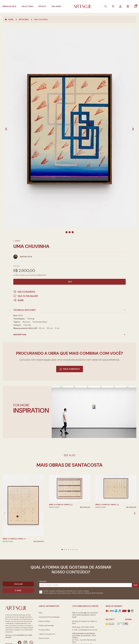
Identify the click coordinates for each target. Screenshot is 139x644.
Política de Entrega (46, 626)
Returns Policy (44, 621)
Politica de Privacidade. (94, 593)
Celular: (43, 581)
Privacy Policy (44, 630)
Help (41, 613)
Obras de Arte (9, 6)
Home (9, 19)
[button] (69, 300)
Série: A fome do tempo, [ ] (61, 505)
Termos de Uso (78, 593)
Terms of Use (44, 638)
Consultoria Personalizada (49, 617)
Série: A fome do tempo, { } (107, 505)
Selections (27, 6)
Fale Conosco (70, 369)
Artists (42, 6)
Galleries (56, 6)
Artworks (24, 19)
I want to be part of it (47, 634)
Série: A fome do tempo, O (14, 539)
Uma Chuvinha (41, 19)
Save (135, 585)
